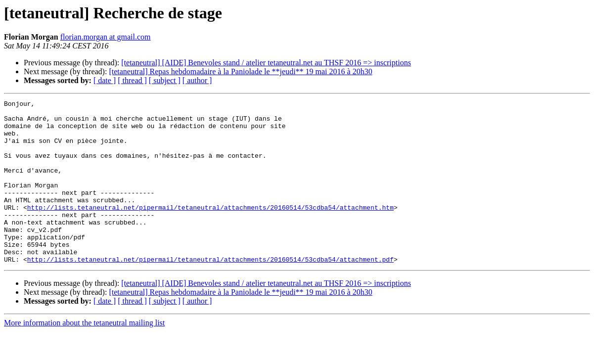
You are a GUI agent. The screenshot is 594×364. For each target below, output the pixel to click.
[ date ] (105, 80)
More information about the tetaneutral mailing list (84, 355)
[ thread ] (132, 80)
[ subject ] (165, 80)
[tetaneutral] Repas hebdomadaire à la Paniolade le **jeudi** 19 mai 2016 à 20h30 (240, 71)
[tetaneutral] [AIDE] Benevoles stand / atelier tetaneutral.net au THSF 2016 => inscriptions (266, 63)
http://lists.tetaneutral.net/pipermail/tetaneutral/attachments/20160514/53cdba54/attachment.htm (210, 229)
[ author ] (197, 80)
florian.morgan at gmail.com (106, 37)
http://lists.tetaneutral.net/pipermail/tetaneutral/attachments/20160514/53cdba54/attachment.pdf (210, 292)
